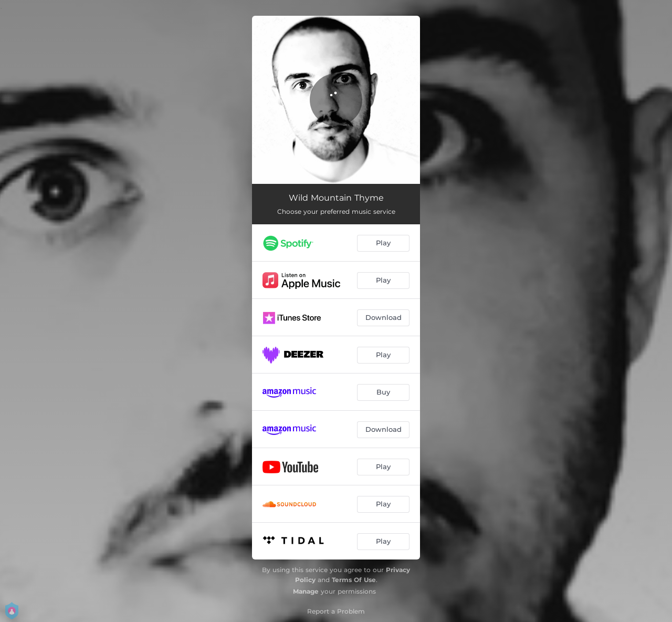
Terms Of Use (354, 580)
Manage (306, 591)
